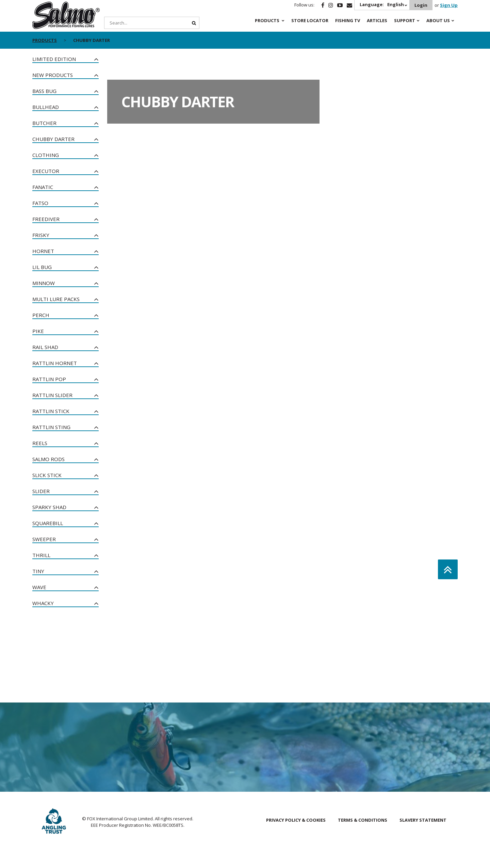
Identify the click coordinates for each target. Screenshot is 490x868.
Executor (46, 171)
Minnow (44, 283)
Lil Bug (42, 267)
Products (267, 20)
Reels (40, 443)
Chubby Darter (53, 139)
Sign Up (449, 5)
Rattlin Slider (52, 395)
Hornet (43, 251)
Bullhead (46, 107)
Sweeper (44, 539)
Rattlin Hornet (55, 363)
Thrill (41, 555)
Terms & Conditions (363, 820)
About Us (438, 20)
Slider (41, 491)
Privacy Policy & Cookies (296, 820)
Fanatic (43, 187)
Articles (377, 20)
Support (405, 20)
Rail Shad (45, 347)
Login (421, 5)
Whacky (43, 603)
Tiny (38, 571)
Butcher (44, 123)
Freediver (46, 219)
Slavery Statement (423, 820)
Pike (38, 331)
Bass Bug (44, 91)
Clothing (46, 155)
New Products (53, 75)
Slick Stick (47, 475)
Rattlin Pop (49, 379)
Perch (41, 315)
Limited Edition (54, 59)
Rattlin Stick (51, 411)
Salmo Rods (48, 459)
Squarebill (48, 523)
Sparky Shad (49, 507)
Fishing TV (348, 20)
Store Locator (310, 20)
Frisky (41, 235)
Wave (39, 587)
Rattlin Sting (51, 427)
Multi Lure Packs (56, 299)
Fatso (40, 203)
